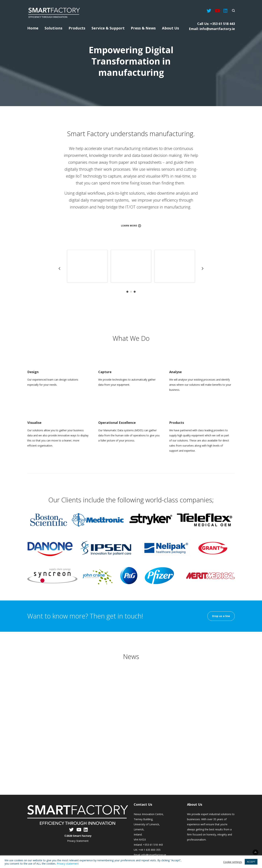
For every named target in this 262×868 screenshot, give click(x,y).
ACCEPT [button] (251, 862)
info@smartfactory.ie (154, 855)
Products (177, 423)
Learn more (129, 226)
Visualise (34, 423)
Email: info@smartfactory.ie (212, 29)
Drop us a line (221, 616)
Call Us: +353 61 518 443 (216, 24)
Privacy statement (68, 863)
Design (33, 372)
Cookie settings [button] (233, 862)
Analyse (175, 372)
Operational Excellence (117, 423)
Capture (105, 372)
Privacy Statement (78, 841)
